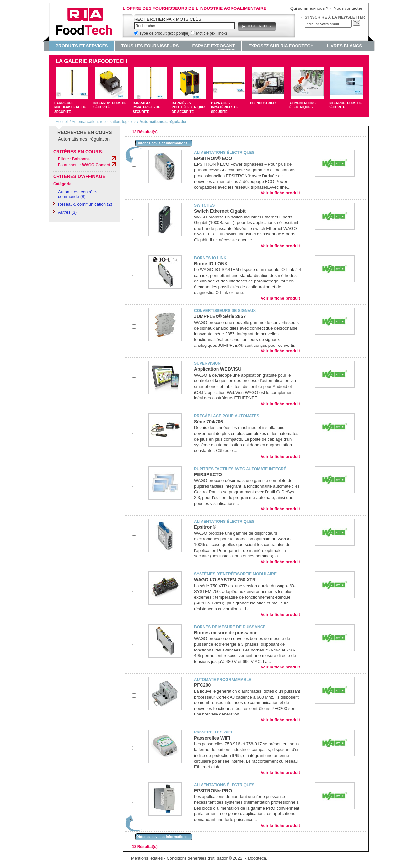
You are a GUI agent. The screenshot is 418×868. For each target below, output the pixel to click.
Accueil (62, 122)
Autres (64, 212)
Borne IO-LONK (211, 264)
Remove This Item (114, 158)
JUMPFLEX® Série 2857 (220, 316)
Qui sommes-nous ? (309, 8)
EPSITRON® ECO (213, 158)
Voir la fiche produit (280, 193)
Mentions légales (147, 858)
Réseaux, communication (82, 204)
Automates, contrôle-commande (78, 194)
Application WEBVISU (218, 369)
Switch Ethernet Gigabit (220, 211)
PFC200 (202, 685)
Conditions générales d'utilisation (198, 858)
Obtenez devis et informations (162, 143)
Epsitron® (205, 527)
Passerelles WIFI (212, 738)
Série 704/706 (209, 422)
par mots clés (168, 19)
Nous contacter (348, 8)
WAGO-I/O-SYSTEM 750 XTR (225, 580)
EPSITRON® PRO (213, 791)
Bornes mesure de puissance (226, 633)
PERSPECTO (208, 474)
